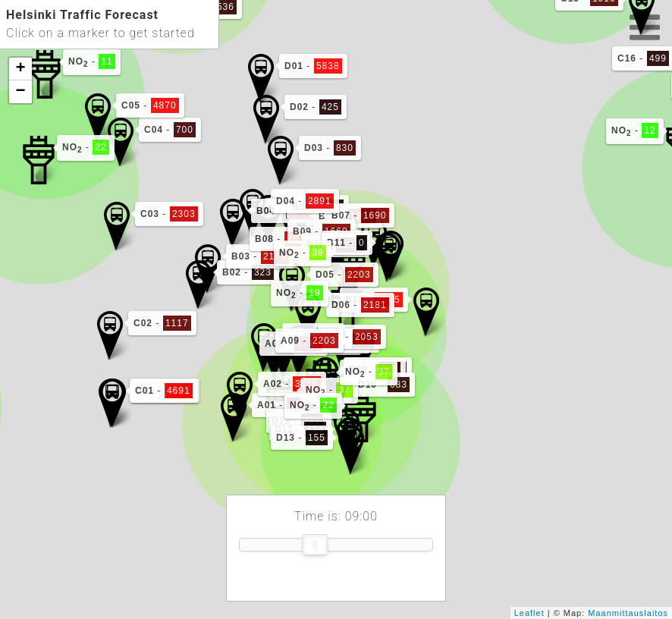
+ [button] (20, 69)
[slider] (315, 545)
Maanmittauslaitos (628, 613)
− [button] (20, 92)
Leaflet (529, 613)
